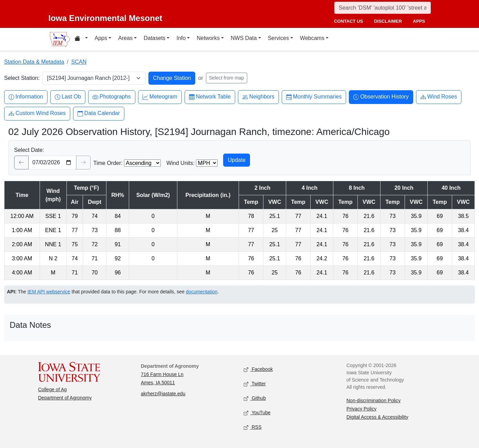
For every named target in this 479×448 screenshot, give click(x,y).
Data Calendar (99, 113)
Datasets (154, 38)
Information (26, 97)
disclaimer (388, 21)
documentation (202, 292)
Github (255, 398)
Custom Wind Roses (37, 113)
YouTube (257, 413)
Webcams (312, 38)
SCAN (79, 62)
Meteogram (160, 97)
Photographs (112, 97)
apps (419, 21)
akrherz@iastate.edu (163, 394)
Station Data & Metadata (34, 62)
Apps (101, 38)
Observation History (381, 97)
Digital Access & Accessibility (377, 417)
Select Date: (29, 150)
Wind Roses (439, 97)
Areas (125, 38)
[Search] (383, 8)
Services (278, 38)
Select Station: (22, 78)
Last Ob (68, 97)
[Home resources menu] (81, 39)
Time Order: (108, 163)
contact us (348, 21)
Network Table (210, 97)
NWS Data (244, 38)
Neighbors (258, 97)
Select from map (227, 78)
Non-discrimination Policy (373, 400)
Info (181, 38)
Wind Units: (180, 163)
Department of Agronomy (65, 398)
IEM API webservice (49, 292)
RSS (253, 427)
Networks (208, 38)
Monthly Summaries (314, 97)
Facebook (258, 369)
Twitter (255, 384)
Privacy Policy (361, 409)
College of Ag (53, 389)
